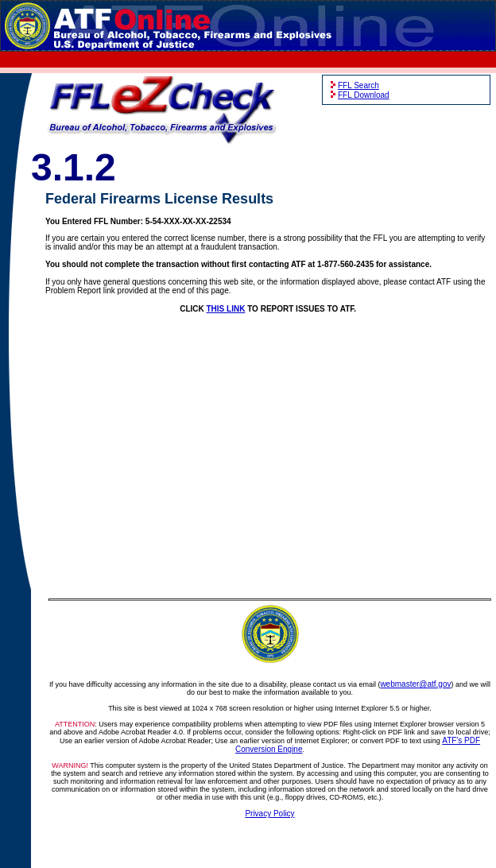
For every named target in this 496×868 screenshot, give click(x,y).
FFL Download (364, 95)
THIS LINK (226, 309)
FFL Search (358, 85)
